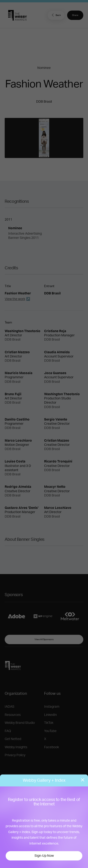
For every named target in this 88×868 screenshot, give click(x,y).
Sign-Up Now (44, 856)
